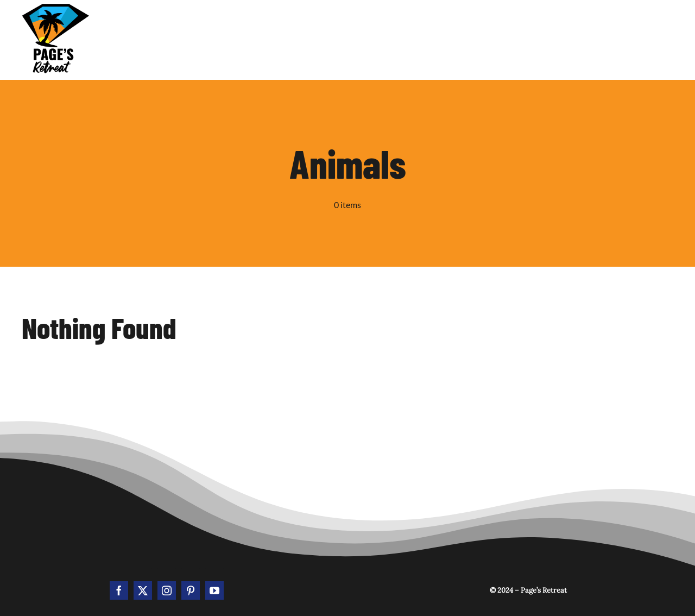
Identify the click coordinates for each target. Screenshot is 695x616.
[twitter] (143, 590)
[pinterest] (191, 590)
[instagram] (167, 590)
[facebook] (119, 590)
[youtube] (214, 590)
